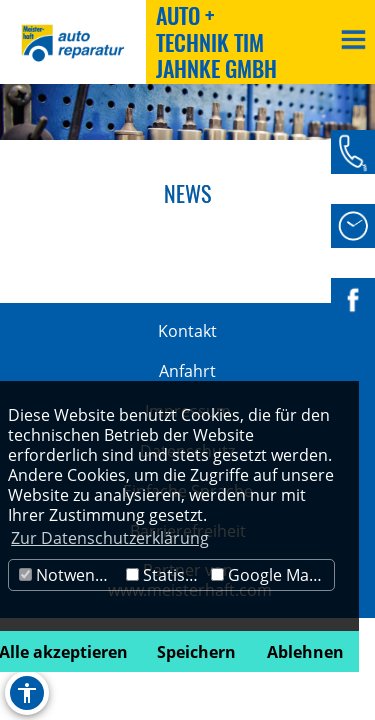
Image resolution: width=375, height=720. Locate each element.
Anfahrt (187, 371)
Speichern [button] (196, 652)
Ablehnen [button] (305, 652)
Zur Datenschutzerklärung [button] (110, 538)
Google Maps (269, 575)
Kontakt (187, 331)
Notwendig (68, 575)
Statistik (164, 575)
